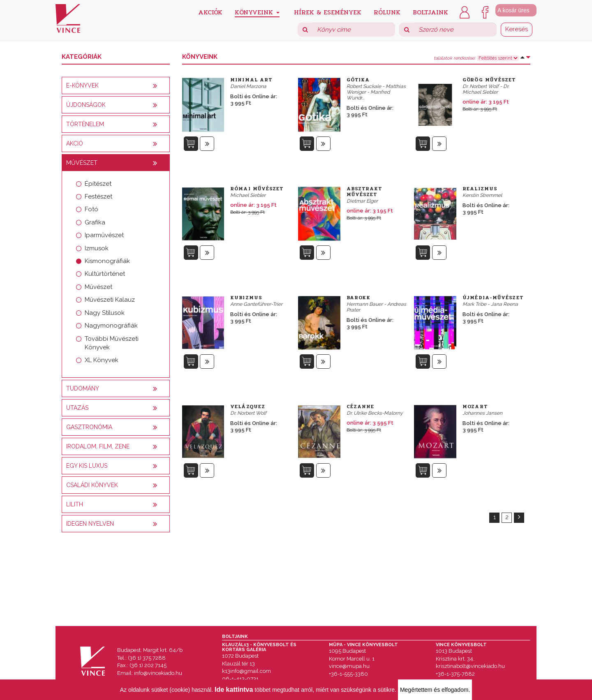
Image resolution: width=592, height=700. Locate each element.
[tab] (116, 85)
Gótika (358, 80)
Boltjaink (430, 12)
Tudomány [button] (83, 388)
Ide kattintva (234, 690)
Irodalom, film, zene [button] (98, 446)
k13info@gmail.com (246, 671)
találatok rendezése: (454, 58)
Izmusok (97, 248)
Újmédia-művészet (493, 298)
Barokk (359, 298)
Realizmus (480, 189)
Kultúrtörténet (105, 274)
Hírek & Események (328, 12)
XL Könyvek (102, 360)
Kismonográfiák (107, 261)
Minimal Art (251, 80)
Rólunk (387, 12)
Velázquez (248, 407)
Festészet (98, 196)
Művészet (98, 287)
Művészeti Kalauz (110, 300)
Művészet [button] (82, 163)
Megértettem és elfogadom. (435, 690)
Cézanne (361, 407)
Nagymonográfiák (111, 326)
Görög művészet (489, 80)
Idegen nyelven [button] (90, 524)
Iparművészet (104, 235)
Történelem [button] (85, 124)
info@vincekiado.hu (158, 673)
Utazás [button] (77, 408)
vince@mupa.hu (349, 666)
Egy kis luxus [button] (87, 466)
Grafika (95, 222)
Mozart (475, 407)
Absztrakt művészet (364, 192)
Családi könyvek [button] (92, 485)
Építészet (98, 184)
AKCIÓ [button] (75, 143)
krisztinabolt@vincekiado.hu (470, 666)
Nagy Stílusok (105, 313)
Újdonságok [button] (86, 105)
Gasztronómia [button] (89, 427)
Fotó (91, 209)
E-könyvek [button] (82, 85)
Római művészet (257, 189)
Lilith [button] (75, 504)
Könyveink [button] (257, 12)
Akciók (210, 12)
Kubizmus (246, 298)
